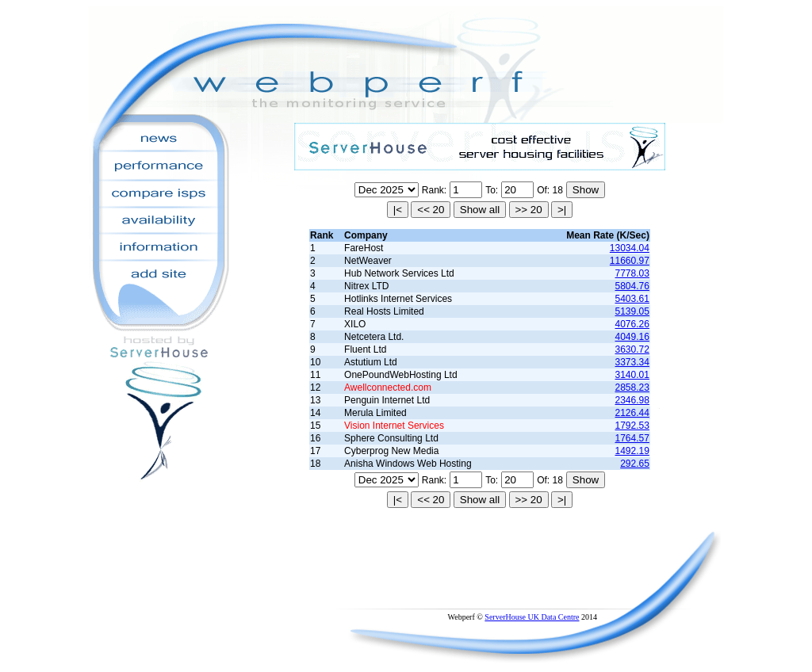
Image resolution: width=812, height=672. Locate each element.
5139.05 (632, 311)
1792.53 (632, 426)
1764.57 (632, 438)
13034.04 (630, 248)
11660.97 (630, 261)
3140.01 (632, 375)
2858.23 (632, 388)
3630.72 (632, 349)
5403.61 (632, 299)
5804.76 (632, 286)
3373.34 (632, 362)
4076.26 (632, 324)
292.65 (635, 464)
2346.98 (632, 400)
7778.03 (632, 273)
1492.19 (632, 451)
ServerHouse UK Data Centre (532, 617)
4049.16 (632, 337)
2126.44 (632, 413)
